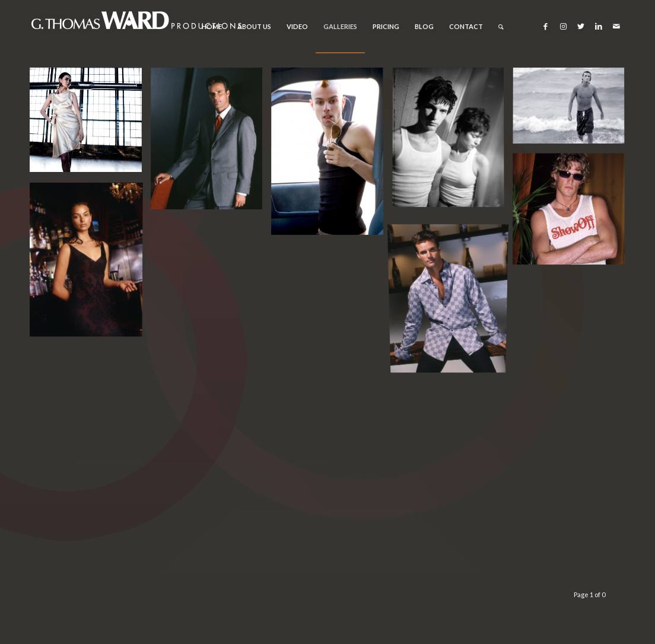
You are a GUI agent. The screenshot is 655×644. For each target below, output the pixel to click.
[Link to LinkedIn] (599, 26)
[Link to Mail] (616, 26)
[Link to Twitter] (581, 26)
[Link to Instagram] (563, 26)
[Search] (501, 27)
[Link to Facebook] (545, 26)
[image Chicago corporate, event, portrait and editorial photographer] (90, 124)
